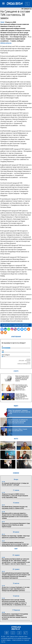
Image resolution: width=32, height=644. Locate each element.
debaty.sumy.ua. (6, 43)
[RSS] (2, 333)
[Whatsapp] (9, 329)
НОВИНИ (16, 473)
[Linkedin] (5, 329)
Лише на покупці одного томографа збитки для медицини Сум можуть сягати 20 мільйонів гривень (22, 378)
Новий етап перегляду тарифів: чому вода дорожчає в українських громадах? (16, 537)
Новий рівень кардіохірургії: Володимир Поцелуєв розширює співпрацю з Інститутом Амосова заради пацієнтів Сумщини (15, 616)
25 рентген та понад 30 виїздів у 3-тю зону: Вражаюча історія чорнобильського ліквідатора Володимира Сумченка (16, 589)
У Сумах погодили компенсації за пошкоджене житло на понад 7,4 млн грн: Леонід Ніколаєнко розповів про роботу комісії (15, 545)
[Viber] (15, 329)
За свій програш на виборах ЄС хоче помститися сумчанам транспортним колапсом (18, 421)
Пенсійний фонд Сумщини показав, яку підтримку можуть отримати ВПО (15, 507)
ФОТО (16, 439)
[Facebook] (2, 329)
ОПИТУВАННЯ (16, 337)
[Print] (29, 329)
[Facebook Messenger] (22, 329)
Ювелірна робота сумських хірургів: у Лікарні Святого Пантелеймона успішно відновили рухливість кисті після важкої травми (15, 516)
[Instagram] (12, 329)
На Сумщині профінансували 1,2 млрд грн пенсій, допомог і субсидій (15, 484)
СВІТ (16, 549)
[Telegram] (19, 329)
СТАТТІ (16, 371)
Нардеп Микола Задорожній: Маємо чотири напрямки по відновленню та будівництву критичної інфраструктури (22, 397)
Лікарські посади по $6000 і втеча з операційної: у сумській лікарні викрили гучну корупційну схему (15, 496)
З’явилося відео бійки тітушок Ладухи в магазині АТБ (18, 430)
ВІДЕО (16, 406)
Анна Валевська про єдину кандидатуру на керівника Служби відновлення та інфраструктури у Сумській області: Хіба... (22, 388)
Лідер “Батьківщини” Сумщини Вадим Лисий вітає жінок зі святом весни (19, 412)
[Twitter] (25, 329)
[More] (5, 333)
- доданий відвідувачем (24, 364)
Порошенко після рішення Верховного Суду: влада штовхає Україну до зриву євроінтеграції (16, 525)
